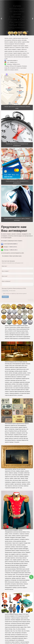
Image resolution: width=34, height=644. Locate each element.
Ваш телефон (6, 271)
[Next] (32, 18)
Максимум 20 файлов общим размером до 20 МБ (15, 288)
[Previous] (2, 18)
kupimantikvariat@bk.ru (12, 244)
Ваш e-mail (6, 276)
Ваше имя (5, 266)
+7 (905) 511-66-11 (13, 247)
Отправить (6, 297)
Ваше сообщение (7, 281)
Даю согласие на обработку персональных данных (15, 294)
